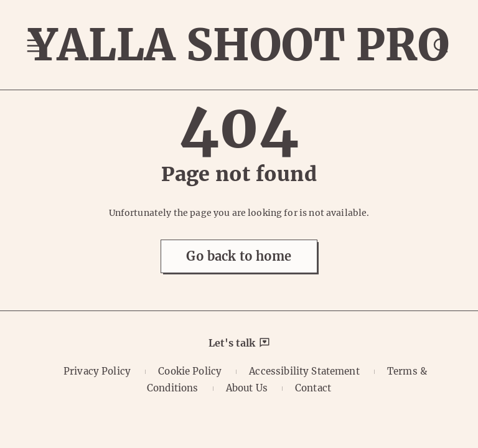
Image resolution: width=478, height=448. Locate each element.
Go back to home (239, 256)
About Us (247, 388)
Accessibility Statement (304, 371)
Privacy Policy (97, 371)
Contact (313, 388)
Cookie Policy (190, 371)
